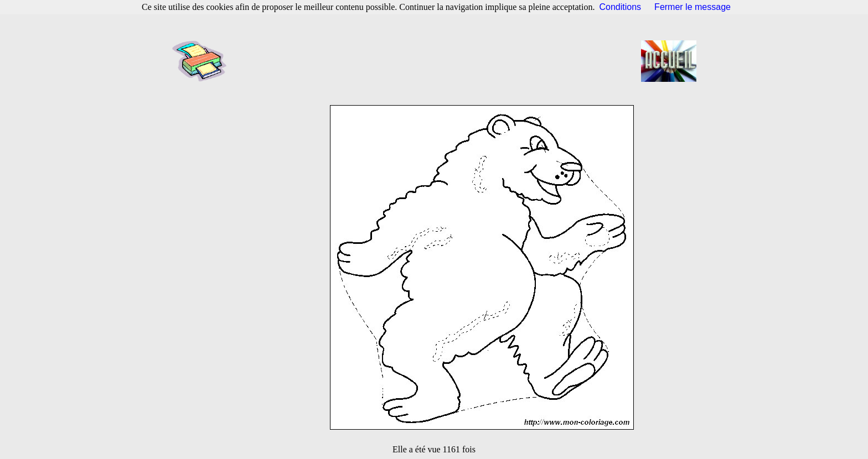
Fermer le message (693, 7)
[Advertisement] (437, 61)
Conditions (621, 7)
